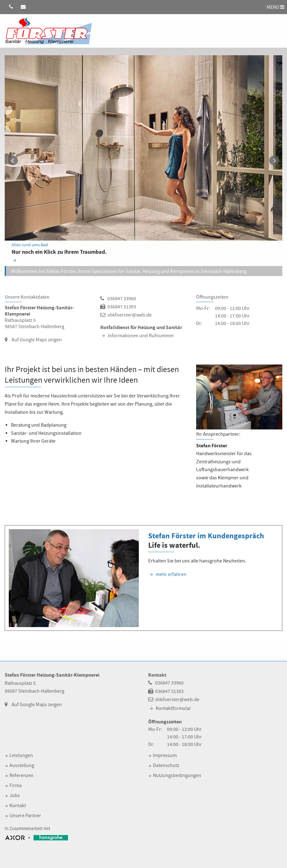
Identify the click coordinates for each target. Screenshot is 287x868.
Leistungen (21, 755)
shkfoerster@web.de (130, 315)
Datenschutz (166, 765)
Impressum (165, 755)
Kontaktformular (173, 708)
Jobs (15, 796)
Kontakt (18, 806)
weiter (274, 161)
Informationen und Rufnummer (141, 336)
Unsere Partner (25, 816)
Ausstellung (22, 765)
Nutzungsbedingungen (177, 775)
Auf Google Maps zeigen (37, 340)
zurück (13, 161)
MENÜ (276, 7)
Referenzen (21, 775)
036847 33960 (122, 299)
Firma (16, 785)
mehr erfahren (171, 574)
